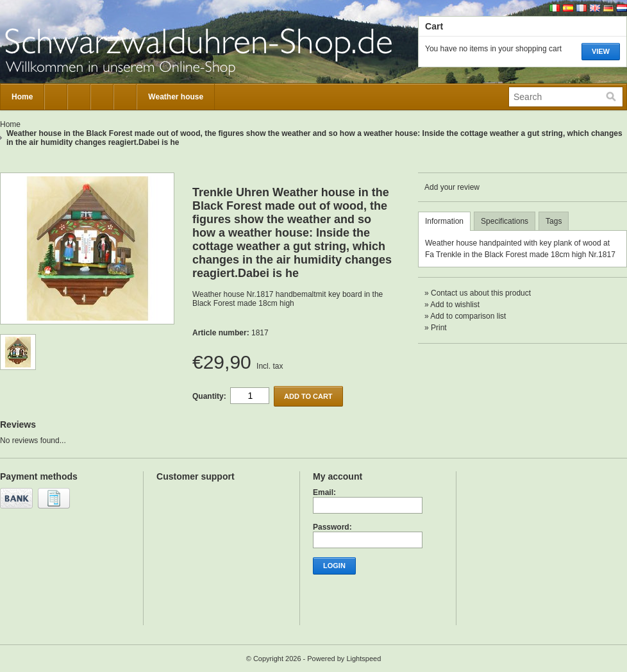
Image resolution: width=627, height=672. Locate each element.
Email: (324, 492)
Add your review (452, 187)
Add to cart (308, 396)
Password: (332, 527)
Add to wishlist (455, 305)
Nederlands (622, 8)
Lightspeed (364, 659)
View (601, 51)
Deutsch (608, 8)
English (595, 8)
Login (334, 566)
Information (444, 221)
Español (568, 8)
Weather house (176, 97)
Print (439, 328)
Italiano (555, 8)
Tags (554, 221)
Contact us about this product (481, 293)
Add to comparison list (468, 316)
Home (22, 97)
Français (581, 8)
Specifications (505, 221)
